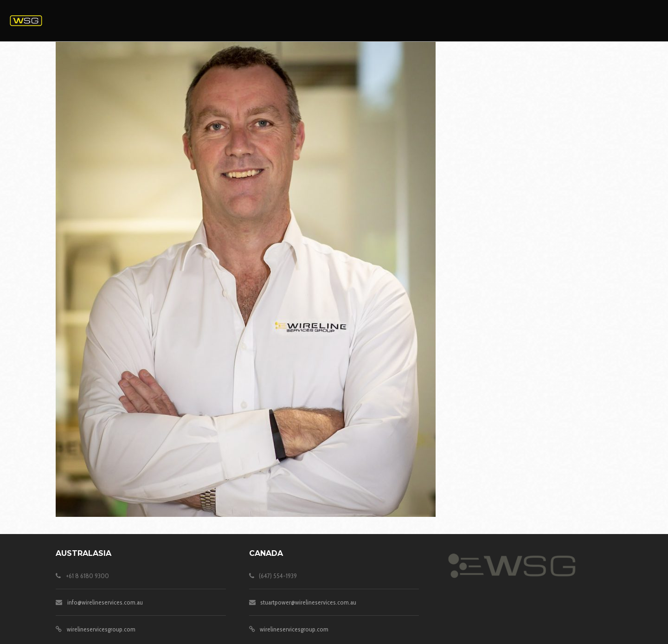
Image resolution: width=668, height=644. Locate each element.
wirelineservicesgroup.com (101, 629)
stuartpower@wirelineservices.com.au (308, 602)
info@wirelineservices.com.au (105, 602)
